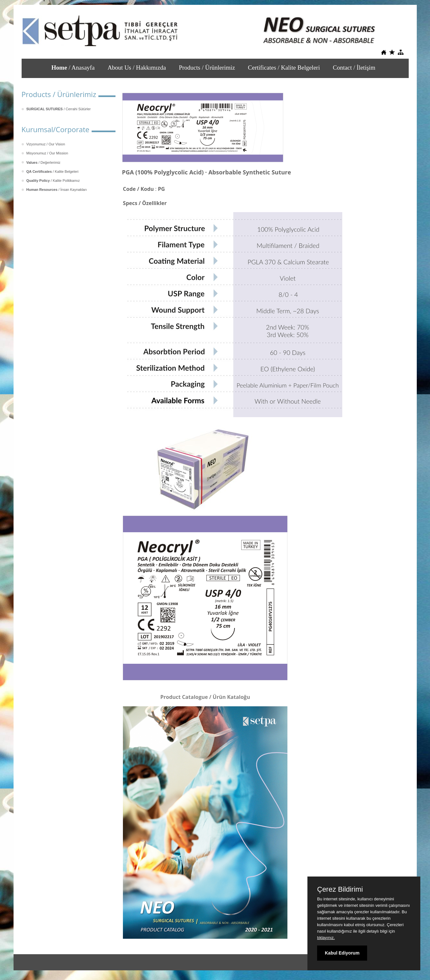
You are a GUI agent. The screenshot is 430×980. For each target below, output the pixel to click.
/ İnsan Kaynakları (57, 190)
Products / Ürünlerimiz (207, 68)
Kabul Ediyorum (342, 953)
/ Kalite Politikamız (53, 181)
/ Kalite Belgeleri (53, 171)
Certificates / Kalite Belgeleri (284, 68)
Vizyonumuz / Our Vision (46, 144)
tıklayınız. (326, 938)
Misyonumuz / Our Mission (47, 153)
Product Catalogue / (186, 697)
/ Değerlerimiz (44, 162)
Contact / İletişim (354, 68)
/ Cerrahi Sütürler (59, 109)
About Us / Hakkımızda (137, 68)
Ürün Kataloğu (231, 697)
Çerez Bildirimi (340, 889)
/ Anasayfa (73, 68)
